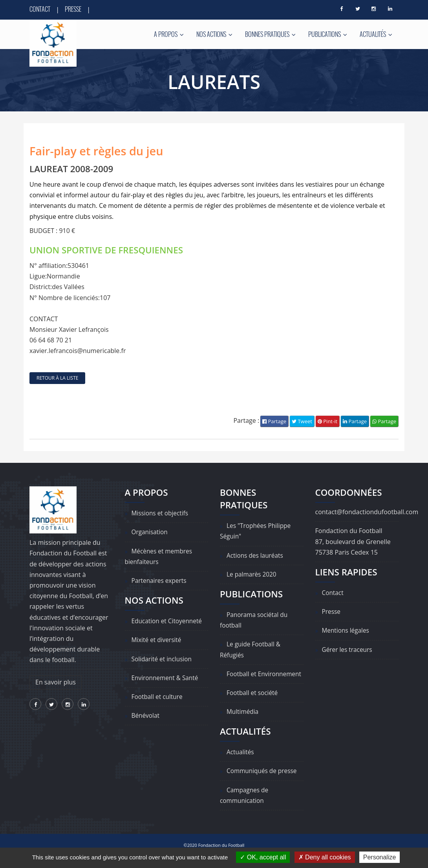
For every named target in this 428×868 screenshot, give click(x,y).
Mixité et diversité (157, 640)
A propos (169, 34)
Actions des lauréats (256, 555)
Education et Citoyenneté (168, 621)
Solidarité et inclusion (163, 659)
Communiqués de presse (263, 782)
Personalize (380, 857)
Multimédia (243, 722)
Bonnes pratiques (270, 34)
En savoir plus (56, 682)
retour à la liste (57, 378)
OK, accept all (263, 857)
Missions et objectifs (161, 513)
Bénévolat (146, 716)
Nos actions (214, 34)
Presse (73, 9)
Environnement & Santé (166, 678)
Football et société (253, 704)
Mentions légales (347, 631)
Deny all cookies (325, 857)
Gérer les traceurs (348, 650)
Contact (40, 9)
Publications (328, 34)
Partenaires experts (160, 581)
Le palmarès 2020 (252, 574)
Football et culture (158, 697)
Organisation (150, 532)
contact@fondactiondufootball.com (367, 512)
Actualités (376, 34)
